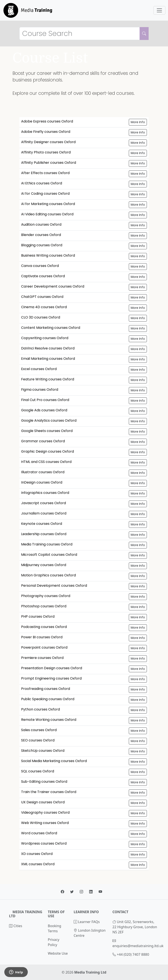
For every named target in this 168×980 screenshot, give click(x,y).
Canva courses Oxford (40, 266)
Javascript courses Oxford (44, 503)
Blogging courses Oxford (42, 245)
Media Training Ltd (90, 972)
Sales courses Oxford (39, 730)
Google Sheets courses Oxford (47, 431)
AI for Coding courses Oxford (45, 194)
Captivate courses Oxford (43, 276)
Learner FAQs (87, 922)
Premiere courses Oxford (42, 658)
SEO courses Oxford (38, 740)
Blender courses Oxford (41, 235)
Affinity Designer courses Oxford (48, 142)
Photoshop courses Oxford (44, 606)
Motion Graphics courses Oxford (48, 575)
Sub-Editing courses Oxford (44, 782)
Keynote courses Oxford (42, 524)
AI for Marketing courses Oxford (48, 204)
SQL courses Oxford (38, 771)
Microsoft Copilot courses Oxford (49, 555)
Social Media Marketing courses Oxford (54, 761)
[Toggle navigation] (159, 10)
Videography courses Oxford (45, 812)
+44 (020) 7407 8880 (133, 954)
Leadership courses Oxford (44, 534)
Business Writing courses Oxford (48, 255)
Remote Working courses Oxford (49, 720)
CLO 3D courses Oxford (41, 317)
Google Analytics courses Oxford (49, 420)
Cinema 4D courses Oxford (44, 307)
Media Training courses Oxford (47, 544)
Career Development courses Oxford (53, 286)
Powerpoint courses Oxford (44, 647)
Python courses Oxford (40, 709)
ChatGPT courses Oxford (42, 297)
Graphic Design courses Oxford (47, 451)
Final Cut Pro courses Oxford (45, 400)
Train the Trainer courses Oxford (49, 792)
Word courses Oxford (39, 833)
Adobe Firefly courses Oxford (46, 132)
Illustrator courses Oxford (43, 472)
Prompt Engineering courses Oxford (51, 678)
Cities (16, 926)
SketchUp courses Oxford (43, 751)
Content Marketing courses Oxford (51, 328)
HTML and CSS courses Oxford (46, 462)
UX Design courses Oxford (43, 802)
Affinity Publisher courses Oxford (49, 163)
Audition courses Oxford (41, 224)
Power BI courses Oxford (42, 637)
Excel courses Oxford (39, 369)
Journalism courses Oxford (44, 513)
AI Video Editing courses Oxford (47, 214)
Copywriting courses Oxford (45, 338)
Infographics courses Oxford (45, 493)
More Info (138, 122)
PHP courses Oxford (38, 616)
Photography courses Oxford (46, 596)
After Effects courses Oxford (45, 173)
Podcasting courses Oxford (44, 627)
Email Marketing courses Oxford (48, 359)
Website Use (58, 953)
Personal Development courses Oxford (54, 586)
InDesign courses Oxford (42, 482)
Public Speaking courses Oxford (48, 699)
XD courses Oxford (37, 854)
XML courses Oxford (38, 864)
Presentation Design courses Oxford (52, 668)
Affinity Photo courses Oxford (46, 152)
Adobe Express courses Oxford (47, 121)
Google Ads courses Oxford (44, 410)
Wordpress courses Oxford (44, 843)
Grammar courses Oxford (43, 441)
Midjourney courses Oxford (44, 565)
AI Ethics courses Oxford (42, 183)
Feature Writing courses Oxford (48, 379)
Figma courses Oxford (40, 390)
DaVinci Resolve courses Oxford (48, 348)
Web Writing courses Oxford (45, 823)
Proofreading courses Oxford (46, 689)
